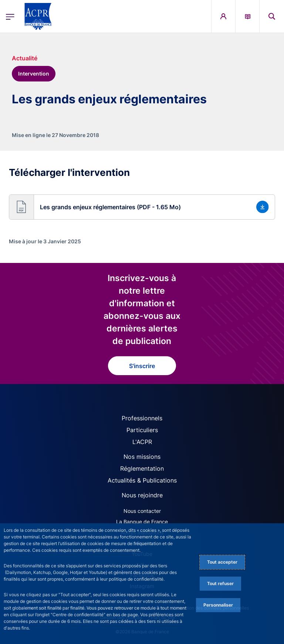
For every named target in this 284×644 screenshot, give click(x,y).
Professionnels (142, 418)
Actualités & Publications (142, 480)
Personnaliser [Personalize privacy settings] (218, 605)
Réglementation (142, 468)
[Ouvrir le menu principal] (10, 16)
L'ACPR (142, 442)
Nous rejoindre (142, 495)
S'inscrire (142, 366)
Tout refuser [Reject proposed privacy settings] (220, 583)
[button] (142, 207)
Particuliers (142, 430)
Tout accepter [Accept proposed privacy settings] (222, 562)
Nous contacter (142, 511)
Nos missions (142, 457)
